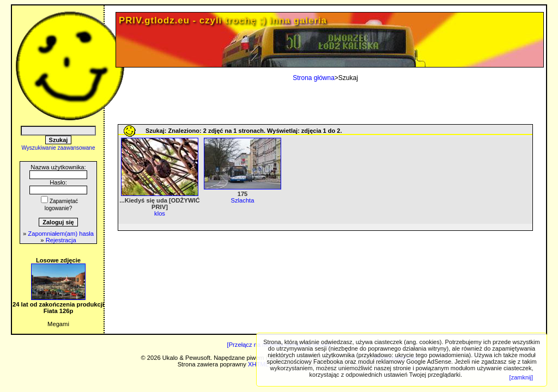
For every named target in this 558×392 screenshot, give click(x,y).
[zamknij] (521, 377)
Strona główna (314, 78)
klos (160, 213)
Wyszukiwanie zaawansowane (59, 148)
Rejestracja (61, 240)
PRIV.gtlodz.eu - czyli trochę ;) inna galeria (223, 20)
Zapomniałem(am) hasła (61, 234)
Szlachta (243, 200)
